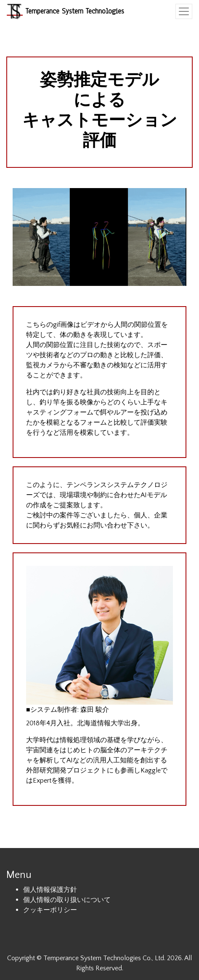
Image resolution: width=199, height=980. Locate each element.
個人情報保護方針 (50, 890)
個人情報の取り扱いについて (67, 900)
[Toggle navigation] (184, 12)
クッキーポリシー (50, 910)
